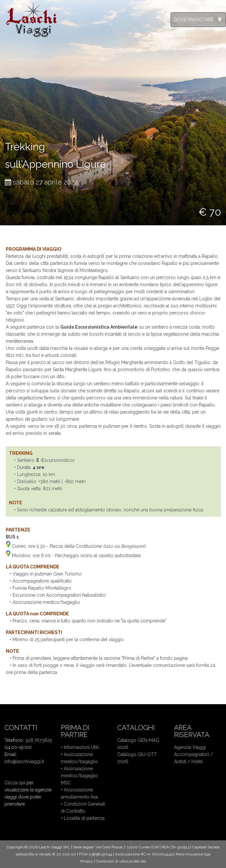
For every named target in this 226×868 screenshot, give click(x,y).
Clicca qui (15, 783)
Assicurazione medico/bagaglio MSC (79, 776)
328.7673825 (39, 740)
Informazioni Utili (81, 747)
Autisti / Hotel (188, 761)
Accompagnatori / (193, 754)
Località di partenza (84, 818)
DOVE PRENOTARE (194, 20)
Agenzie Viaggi (190, 747)
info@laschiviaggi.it (24, 761)
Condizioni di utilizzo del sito (121, 861)
